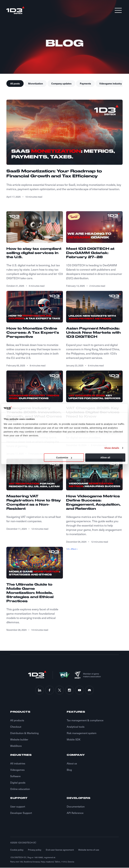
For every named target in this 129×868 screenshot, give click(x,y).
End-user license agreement (60, 850)
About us (72, 764)
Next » (75, 549)
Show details (112, 448)
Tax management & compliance (85, 721)
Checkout (16, 727)
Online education (20, 789)
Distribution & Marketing (24, 733)
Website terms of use (89, 850)
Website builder (19, 740)
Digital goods (18, 783)
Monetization (36, 83)
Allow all (105, 457)
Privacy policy (35, 850)
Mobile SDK (74, 740)
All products (17, 721)
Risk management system (82, 733)
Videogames (17, 770)
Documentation (76, 807)
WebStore (16, 746)
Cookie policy (17, 850)
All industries (18, 764)
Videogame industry (111, 83)
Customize (64, 457)
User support (18, 807)
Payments (85, 83)
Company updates (61, 83)
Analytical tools (76, 727)
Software (15, 776)
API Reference (75, 813)
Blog (69, 770)
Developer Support (21, 813)
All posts (15, 83)
